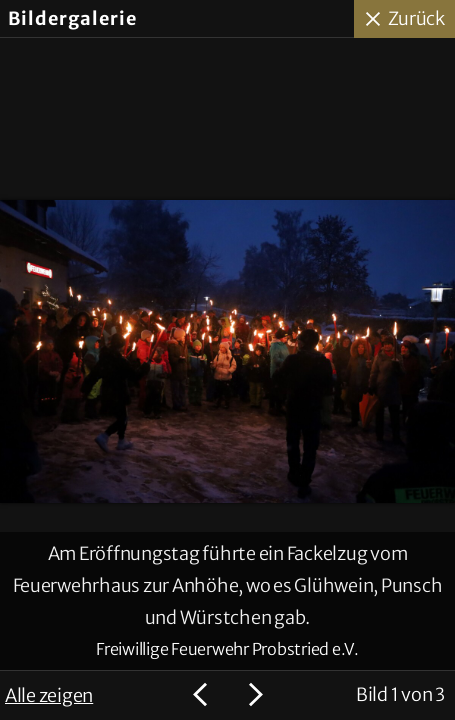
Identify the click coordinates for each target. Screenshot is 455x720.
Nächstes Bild (253, 695)
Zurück (417, 18)
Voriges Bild (203, 695)
